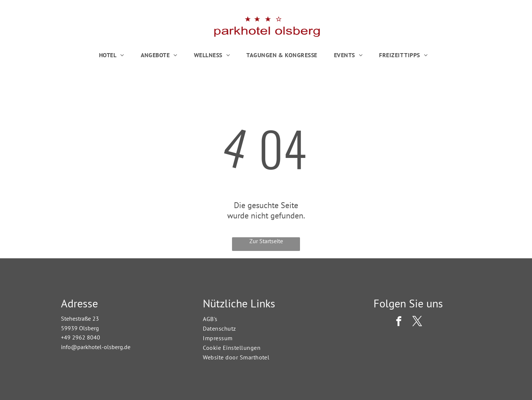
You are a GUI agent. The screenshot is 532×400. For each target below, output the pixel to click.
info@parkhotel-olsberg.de (96, 347)
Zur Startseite (266, 241)
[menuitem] (114, 55)
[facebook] (399, 322)
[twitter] (417, 322)
